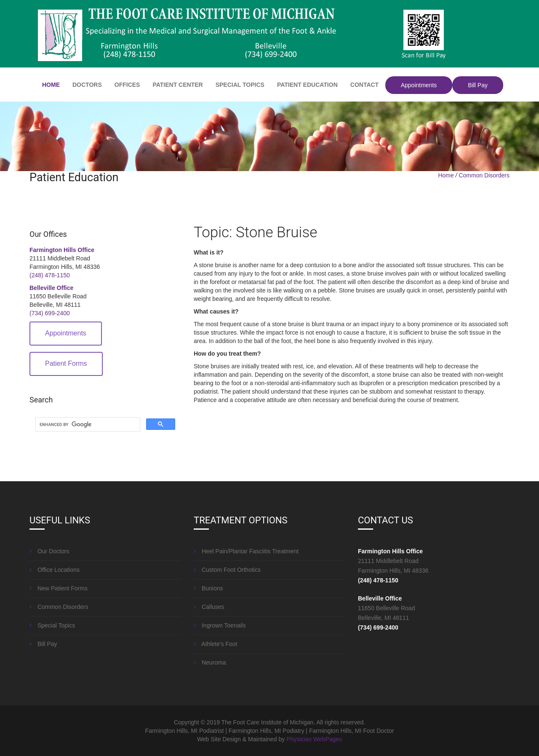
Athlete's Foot (215, 644)
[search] (87, 425)
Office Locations (55, 570)
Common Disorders (484, 175)
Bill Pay (478, 85)
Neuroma (210, 662)
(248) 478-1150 (50, 275)
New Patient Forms (59, 588)
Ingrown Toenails (220, 625)
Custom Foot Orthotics (227, 570)
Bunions (208, 588)
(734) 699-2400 (50, 313)
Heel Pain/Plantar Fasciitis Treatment (246, 551)
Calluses (209, 607)
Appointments (419, 85)
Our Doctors (49, 551)
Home (446, 175)
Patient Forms (66, 363)
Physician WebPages (314, 739)
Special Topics (52, 625)
